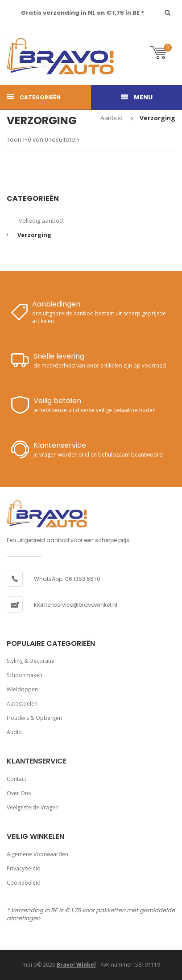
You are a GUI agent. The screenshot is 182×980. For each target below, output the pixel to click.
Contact (17, 779)
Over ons (19, 793)
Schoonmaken (25, 675)
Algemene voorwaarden (37, 854)
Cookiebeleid (24, 883)
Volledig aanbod (41, 220)
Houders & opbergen (34, 718)
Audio (14, 732)
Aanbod (112, 118)
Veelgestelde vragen (33, 807)
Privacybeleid (24, 868)
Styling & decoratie (31, 661)
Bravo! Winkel (76, 965)
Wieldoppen (22, 689)
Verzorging (157, 118)
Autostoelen (22, 704)
